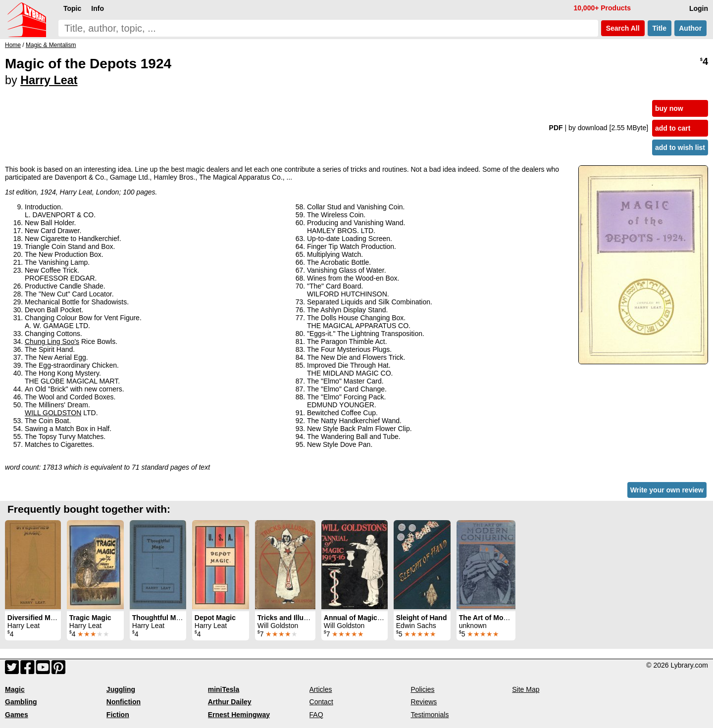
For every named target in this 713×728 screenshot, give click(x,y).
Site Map (526, 689)
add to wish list (680, 147)
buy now (669, 108)
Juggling (121, 689)
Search (623, 28)
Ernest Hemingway (239, 715)
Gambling (21, 702)
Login (699, 8)
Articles (321, 689)
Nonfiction (124, 702)
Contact (321, 702)
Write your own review (667, 490)
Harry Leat (49, 80)
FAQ (316, 715)
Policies (422, 689)
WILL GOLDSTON (53, 413)
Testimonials (430, 715)
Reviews (424, 702)
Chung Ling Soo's (52, 341)
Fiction (118, 715)
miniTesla (224, 689)
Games (17, 715)
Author (690, 28)
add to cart (673, 128)
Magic (15, 689)
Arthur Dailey (230, 702)
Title (660, 28)
